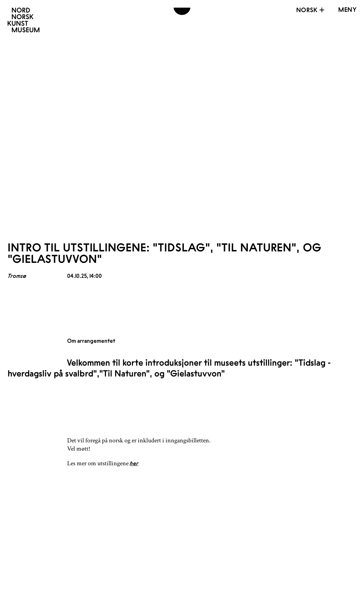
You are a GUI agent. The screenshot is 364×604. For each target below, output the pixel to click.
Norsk (311, 10)
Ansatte (151, 562)
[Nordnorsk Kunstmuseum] (24, 20)
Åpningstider (167, 538)
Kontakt (152, 550)
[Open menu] (347, 10)
